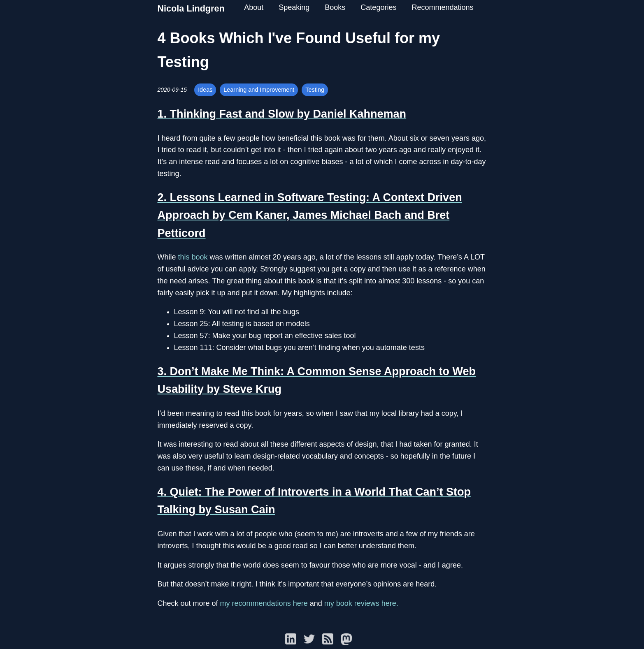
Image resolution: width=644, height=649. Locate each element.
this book (193, 257)
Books (335, 7)
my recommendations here (264, 603)
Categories (378, 7)
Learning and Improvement (259, 90)
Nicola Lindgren (191, 8)
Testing (315, 90)
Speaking (294, 7)
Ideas (205, 90)
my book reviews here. (361, 603)
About (254, 7)
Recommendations (442, 7)
